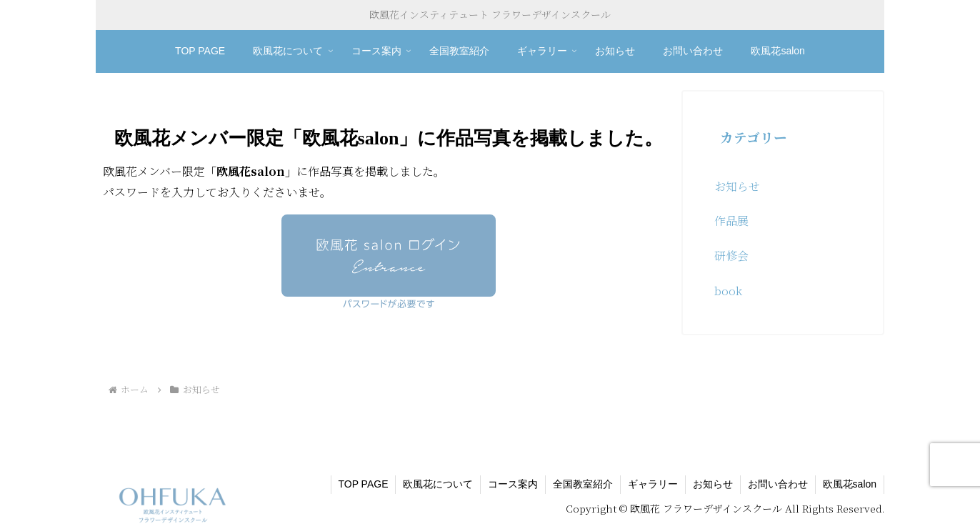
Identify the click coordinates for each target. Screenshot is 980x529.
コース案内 (513, 484)
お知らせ (713, 484)
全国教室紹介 (583, 484)
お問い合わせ (778, 484)
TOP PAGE (363, 484)
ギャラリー (653, 484)
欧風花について (438, 484)
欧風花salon (850, 484)
